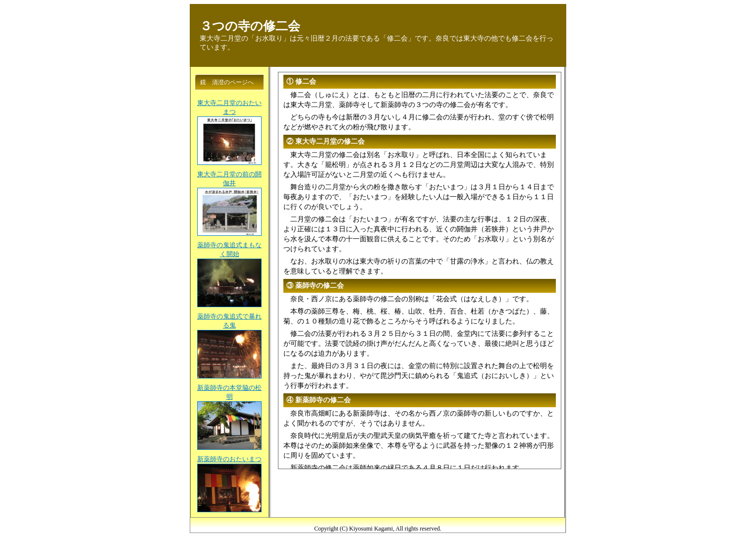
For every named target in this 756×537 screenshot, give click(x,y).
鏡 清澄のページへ (227, 82)
